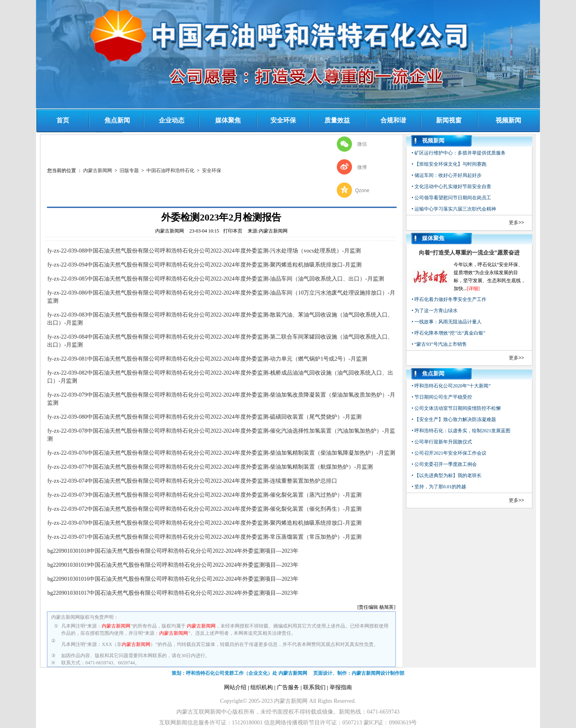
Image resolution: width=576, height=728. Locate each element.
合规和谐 (393, 120)
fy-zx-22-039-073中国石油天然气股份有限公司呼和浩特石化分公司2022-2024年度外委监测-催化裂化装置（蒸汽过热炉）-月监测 (204, 495)
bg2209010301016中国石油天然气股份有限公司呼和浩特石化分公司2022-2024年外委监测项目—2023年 (173, 579)
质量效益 (337, 120)
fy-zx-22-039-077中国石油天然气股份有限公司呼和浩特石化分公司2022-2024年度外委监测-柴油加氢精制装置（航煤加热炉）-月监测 (210, 467)
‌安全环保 (212, 170)
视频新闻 (508, 120)
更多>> (516, 223)
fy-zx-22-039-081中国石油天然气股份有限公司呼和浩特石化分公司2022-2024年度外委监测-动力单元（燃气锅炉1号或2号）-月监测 (207, 359)
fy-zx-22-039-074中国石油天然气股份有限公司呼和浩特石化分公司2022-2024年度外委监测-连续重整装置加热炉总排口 (192, 481)
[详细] (473, 289)
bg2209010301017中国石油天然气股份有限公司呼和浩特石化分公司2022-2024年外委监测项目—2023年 (173, 593)
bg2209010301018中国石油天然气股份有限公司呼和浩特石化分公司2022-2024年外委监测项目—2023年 (173, 551)
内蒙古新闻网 (98, 170)
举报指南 (341, 687)
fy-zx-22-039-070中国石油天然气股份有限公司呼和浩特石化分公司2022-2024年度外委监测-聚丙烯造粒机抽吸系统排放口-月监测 (204, 523)
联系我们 (314, 687)
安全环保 (283, 120)
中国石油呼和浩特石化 (170, 170)
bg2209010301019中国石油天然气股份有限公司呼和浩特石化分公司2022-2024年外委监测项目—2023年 (173, 565)
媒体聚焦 (228, 120)
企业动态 (172, 120)
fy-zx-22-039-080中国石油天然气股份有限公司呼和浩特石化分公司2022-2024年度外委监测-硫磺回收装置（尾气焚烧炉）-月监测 (204, 417)
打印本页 (233, 231)
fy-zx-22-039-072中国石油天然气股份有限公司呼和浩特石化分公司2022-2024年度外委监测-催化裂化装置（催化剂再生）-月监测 (204, 509)
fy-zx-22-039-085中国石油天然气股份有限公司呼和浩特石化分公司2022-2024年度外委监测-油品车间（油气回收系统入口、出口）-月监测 (216, 279)
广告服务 (288, 687)
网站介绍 (235, 687)
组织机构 (262, 687)
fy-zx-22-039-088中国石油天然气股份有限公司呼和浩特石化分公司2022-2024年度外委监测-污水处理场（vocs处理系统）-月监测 (204, 251)
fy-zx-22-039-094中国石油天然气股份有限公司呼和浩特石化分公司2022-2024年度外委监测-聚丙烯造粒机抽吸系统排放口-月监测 (204, 265)
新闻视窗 (449, 120)
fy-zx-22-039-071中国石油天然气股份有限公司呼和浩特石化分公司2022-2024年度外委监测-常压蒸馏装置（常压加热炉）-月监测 (204, 537)
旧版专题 (129, 170)
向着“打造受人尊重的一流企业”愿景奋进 (469, 253)
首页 (63, 120)
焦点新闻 (117, 120)
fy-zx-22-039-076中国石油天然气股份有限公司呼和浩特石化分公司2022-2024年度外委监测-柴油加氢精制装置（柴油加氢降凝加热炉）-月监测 (221, 453)
